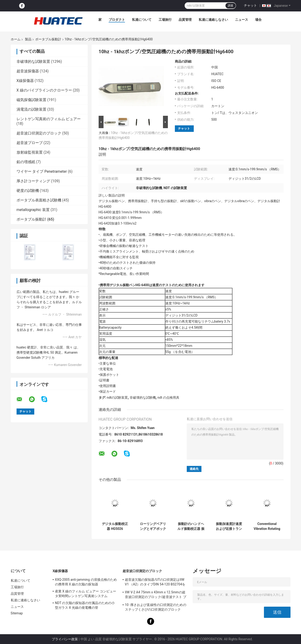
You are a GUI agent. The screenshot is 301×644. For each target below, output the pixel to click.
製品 (28, 39)
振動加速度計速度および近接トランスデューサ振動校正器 (229, 526)
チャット (250, 5)
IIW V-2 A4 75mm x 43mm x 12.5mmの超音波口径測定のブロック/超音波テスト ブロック (156, 595)
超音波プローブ (30, 143)
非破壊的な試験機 (143, 398)
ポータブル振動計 (48, 39)
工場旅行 (165, 20)
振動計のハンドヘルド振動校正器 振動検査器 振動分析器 (191, 526)
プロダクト (117, 20)
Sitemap (17, 613)
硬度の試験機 (28, 191)
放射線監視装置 (30, 152)
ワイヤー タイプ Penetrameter (42, 171)
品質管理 (185, 20)
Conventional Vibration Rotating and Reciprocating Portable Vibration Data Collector (267, 526)
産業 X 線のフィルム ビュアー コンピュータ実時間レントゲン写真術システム (86, 594)
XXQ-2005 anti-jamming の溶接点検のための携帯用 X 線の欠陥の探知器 (86, 582)
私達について (142, 20)
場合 (258, 20)
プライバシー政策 (65, 639)
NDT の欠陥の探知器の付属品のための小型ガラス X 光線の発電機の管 (85, 605)
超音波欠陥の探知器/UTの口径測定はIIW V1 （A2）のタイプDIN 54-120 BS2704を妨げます (155, 583)
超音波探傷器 (28, 71)
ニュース (242, 20)
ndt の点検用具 (168, 398)
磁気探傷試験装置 (31, 100)
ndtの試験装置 (117, 398)
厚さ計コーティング (33, 181)
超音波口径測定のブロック (39, 133)
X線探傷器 (25, 81)
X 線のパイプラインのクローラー (44, 90)
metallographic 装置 (33, 210)
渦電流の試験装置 (31, 109)
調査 (231, 6)
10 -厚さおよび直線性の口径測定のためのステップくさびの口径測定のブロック (156, 607)
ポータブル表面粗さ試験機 (39, 200)
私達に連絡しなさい (213, 20)
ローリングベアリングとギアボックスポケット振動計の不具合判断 (153, 526)
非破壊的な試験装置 (33, 62)
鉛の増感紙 (26, 162)
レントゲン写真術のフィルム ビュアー (49, 119)
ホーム (16, 39)
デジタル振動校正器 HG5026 (115, 526)
